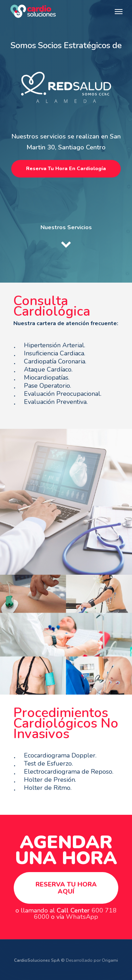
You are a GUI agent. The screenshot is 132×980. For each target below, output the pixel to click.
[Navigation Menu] (119, 11)
